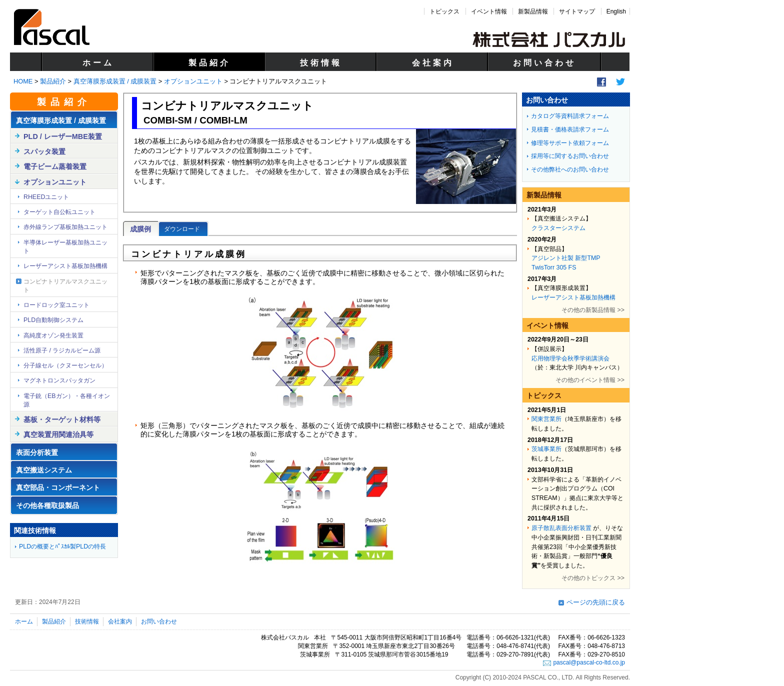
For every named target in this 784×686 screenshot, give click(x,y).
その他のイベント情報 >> (590, 380)
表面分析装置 (37, 452)
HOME (23, 81)
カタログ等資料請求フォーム (570, 116)
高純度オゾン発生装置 (53, 335)
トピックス (444, 11)
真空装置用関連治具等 (58, 434)
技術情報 (321, 63)
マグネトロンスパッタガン (59, 380)
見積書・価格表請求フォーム (570, 129)
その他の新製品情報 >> (593, 310)
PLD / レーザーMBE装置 (63, 136)
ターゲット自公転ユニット (59, 212)
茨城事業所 (546, 449)
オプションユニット (193, 81)
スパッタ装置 (44, 151)
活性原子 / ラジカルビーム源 (62, 350)
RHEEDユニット (46, 197)
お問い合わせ (544, 63)
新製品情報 (533, 11)
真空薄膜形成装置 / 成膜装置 (115, 81)
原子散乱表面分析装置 (561, 528)
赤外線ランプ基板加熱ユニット (65, 227)
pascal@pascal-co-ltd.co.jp (589, 662)
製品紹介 (209, 63)
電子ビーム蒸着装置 (55, 166)
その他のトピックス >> (593, 578)
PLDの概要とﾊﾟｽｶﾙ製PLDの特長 (62, 546)
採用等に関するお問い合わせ (570, 156)
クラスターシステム (558, 228)
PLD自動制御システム (53, 320)
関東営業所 (546, 419)
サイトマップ (577, 11)
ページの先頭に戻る (596, 602)
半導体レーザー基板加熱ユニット (65, 247)
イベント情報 (489, 11)
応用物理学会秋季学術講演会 (570, 358)
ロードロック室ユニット (56, 305)
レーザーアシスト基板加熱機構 (65, 266)
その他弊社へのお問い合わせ (570, 169)
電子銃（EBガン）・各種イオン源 (67, 400)
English (616, 11)
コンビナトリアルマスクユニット (65, 286)
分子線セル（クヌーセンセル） (65, 365)
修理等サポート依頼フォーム (570, 143)
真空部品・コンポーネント (58, 487)
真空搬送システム (44, 470)
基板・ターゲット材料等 (62, 419)
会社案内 (433, 63)
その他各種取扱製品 (47, 505)
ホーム (98, 63)
